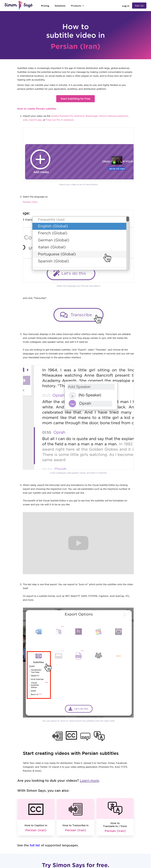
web (25, 120)
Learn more (89, 781)
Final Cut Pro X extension (60, 120)
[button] (78, 6)
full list (35, 845)
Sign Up (139, 6)
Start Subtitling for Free (75, 99)
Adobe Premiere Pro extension (68, 116)
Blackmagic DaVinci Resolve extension (107, 116)
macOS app (35, 120)
